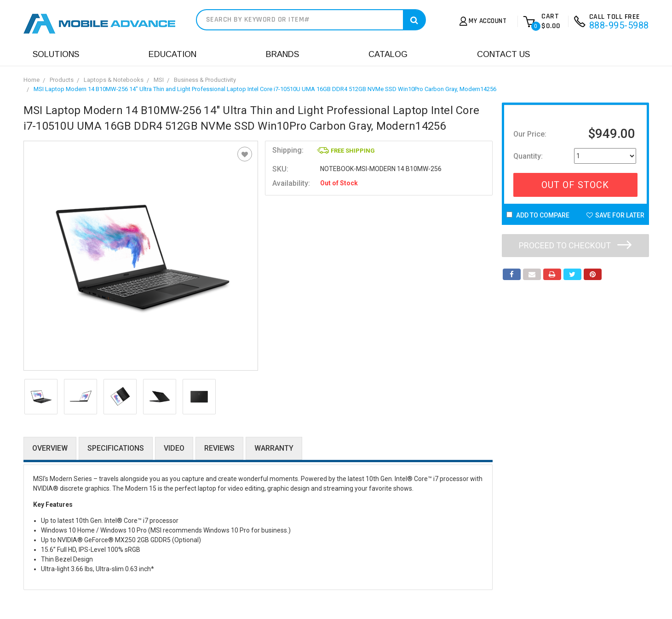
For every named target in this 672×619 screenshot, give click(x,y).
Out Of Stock (575, 185)
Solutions (56, 54)
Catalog (388, 54)
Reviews (219, 448)
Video (174, 448)
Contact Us (503, 54)
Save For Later (615, 215)
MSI (159, 80)
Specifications (116, 448)
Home (32, 80)
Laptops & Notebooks (114, 80)
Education (172, 54)
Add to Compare (538, 215)
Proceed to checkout (575, 245)
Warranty (274, 448)
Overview (50, 448)
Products (62, 80)
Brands (282, 54)
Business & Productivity (205, 80)
